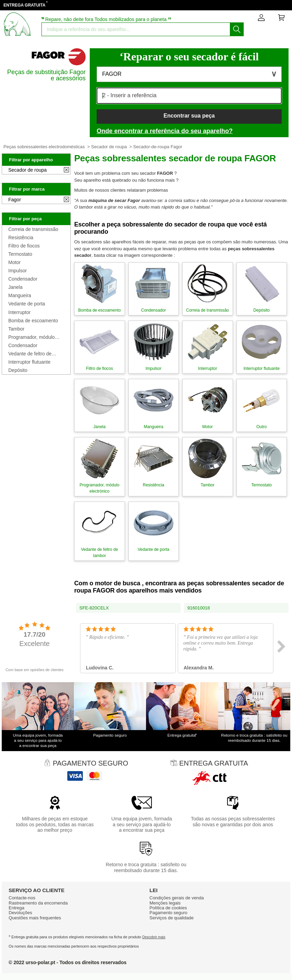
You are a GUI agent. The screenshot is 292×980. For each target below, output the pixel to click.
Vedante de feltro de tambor (30, 354)
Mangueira (20, 295)
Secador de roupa (109, 147)
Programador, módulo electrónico (32, 337)
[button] (189, 74)
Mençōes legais (165, 903)
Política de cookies (168, 908)
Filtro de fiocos (24, 246)
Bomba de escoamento (33, 321)
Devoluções (20, 913)
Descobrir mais (154, 937)
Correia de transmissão (33, 229)
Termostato (20, 254)
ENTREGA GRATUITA (25, 5)
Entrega (17, 908)
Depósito (18, 370)
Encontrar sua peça (189, 116)
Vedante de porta (27, 304)
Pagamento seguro (168, 913)
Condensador (23, 279)
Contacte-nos (22, 898)
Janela (15, 287)
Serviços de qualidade (172, 918)
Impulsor (18, 271)
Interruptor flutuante (29, 362)
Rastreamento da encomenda (38, 903)
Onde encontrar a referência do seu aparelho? (165, 131)
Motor (14, 262)
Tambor (16, 329)
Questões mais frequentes (35, 918)
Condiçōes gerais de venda (177, 898)
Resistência (21, 238)
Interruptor (20, 312)
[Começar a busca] (237, 29)
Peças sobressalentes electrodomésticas (44, 147)
